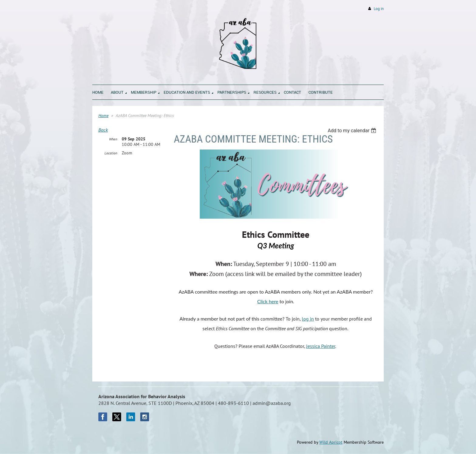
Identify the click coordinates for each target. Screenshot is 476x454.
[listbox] (353, 131)
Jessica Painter (321, 346)
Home (103, 116)
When (113, 139)
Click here (268, 301)
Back (103, 130)
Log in (379, 9)
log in (308, 319)
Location (111, 153)
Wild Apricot (331, 442)
